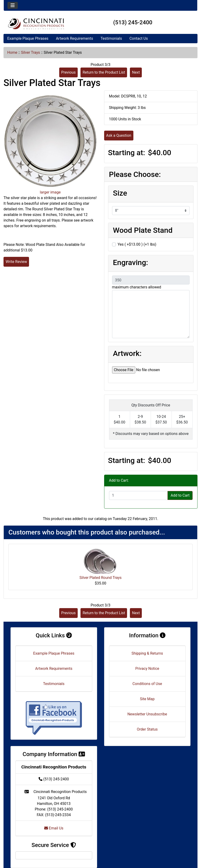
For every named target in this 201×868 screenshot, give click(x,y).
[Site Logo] (36, 23)
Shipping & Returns (147, 653)
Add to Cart (180, 495)
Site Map (147, 699)
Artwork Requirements (75, 38)
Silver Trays (31, 52)
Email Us (54, 828)
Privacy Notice (147, 669)
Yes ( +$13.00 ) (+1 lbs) (137, 244)
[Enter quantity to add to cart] (139, 495)
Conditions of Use (147, 684)
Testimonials (111, 38)
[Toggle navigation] (13, 5)
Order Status (147, 729)
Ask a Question (119, 135)
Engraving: (131, 262)
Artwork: (127, 353)
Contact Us (139, 38)
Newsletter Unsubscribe (147, 714)
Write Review (16, 262)
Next (136, 72)
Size (120, 193)
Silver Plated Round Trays (100, 578)
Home (12, 52)
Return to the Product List (104, 72)
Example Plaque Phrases (28, 38)
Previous (69, 72)
